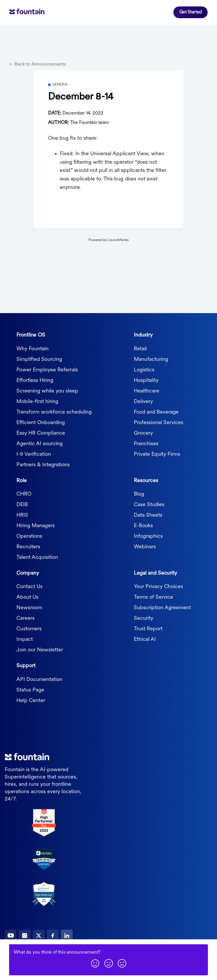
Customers (29, 629)
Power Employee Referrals (47, 370)
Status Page (30, 690)
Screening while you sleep (47, 391)
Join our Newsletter (40, 650)
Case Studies (149, 505)
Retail (140, 349)
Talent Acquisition (37, 558)
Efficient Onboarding (41, 423)
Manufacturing (151, 360)
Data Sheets (148, 515)
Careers (25, 618)
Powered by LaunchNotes (108, 240)
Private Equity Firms (157, 454)
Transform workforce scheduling (54, 412)
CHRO (24, 494)
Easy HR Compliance (41, 433)
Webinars (145, 547)
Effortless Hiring (35, 381)
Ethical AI (145, 640)
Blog (139, 494)
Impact (25, 640)
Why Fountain (33, 349)
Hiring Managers (36, 526)
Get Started (190, 12)
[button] (95, 963)
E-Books (143, 526)
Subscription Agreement (162, 608)
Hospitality (146, 381)
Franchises (146, 444)
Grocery (143, 433)
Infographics (148, 536)
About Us (27, 597)
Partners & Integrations (43, 465)
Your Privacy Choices (158, 587)
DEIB (22, 505)
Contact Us (29, 587)
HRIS (22, 515)
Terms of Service (153, 597)
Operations (29, 536)
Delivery (143, 402)
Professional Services (159, 423)
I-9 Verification (34, 454)
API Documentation (39, 680)
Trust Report (148, 629)
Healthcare (147, 391)
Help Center (31, 701)
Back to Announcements (38, 64)
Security (143, 618)
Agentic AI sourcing (40, 444)
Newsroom (29, 608)
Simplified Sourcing (39, 360)
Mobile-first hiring (37, 402)
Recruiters (28, 547)
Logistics (144, 370)
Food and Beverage (156, 412)
